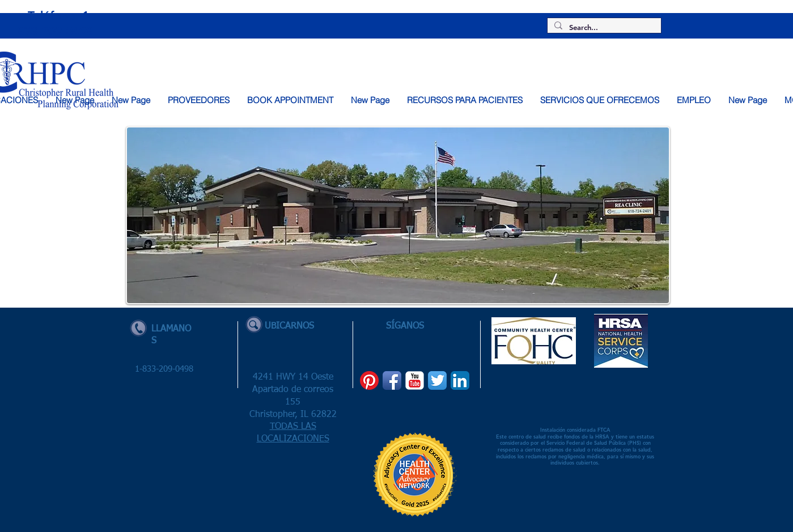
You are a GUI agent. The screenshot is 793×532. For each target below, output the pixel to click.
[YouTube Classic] (415, 380)
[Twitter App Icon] (437, 380)
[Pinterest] (369, 380)
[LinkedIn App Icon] (460, 380)
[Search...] (603, 27)
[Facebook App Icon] (392, 380)
